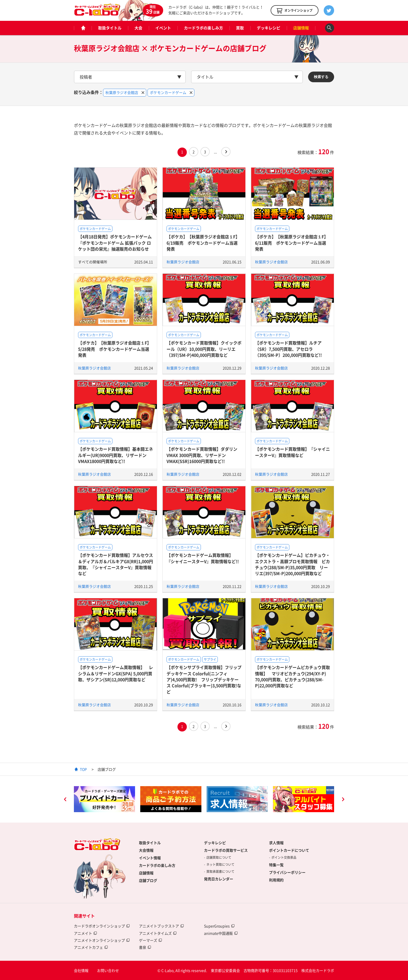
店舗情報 (301, 28)
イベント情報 (150, 858)
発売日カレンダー (219, 879)
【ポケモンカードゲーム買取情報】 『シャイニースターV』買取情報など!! (203, 558)
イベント (163, 28)
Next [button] (343, 800)
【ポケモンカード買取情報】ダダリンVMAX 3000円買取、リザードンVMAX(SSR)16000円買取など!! (202, 455)
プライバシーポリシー (287, 872)
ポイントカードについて (289, 850)
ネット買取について (220, 864)
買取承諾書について (220, 871)
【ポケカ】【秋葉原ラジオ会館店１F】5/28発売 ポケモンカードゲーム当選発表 (115, 349)
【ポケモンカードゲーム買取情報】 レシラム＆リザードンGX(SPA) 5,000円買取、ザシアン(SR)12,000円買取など (116, 673)
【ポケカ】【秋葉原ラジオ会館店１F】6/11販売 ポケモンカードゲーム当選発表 (292, 243)
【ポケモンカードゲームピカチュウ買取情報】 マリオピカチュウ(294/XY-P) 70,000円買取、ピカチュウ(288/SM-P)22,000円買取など (292, 676)
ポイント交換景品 (284, 857)
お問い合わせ (108, 970)
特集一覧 (276, 865)
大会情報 (146, 850)
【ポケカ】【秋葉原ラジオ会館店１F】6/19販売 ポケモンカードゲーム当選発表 (203, 243)
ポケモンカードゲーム (95, 229)
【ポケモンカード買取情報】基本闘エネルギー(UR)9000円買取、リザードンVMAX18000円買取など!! (116, 455)
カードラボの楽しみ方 (203, 28)
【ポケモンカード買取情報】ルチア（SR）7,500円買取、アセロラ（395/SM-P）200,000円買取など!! (288, 349)
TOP (83, 769)
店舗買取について (219, 857)
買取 (240, 28)
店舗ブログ (148, 880)
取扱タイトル (110, 28)
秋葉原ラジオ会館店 (183, 262)
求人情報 (276, 843)
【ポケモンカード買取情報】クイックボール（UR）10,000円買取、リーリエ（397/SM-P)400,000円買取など (204, 349)
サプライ (210, 659)
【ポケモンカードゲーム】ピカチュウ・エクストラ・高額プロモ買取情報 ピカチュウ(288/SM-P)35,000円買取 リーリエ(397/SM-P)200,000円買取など (292, 564)
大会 (138, 28)
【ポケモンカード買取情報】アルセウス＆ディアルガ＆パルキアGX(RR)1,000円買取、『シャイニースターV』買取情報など (116, 564)
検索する (321, 77)
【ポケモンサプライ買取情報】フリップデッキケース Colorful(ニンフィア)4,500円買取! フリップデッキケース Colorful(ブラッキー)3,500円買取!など (204, 679)
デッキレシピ (269, 28)
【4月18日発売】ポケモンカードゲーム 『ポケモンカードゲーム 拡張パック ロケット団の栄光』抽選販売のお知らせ (115, 243)
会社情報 (81, 970)
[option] (104, 799)
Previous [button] (65, 800)
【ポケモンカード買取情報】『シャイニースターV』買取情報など (292, 452)
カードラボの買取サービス (226, 850)
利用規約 (276, 880)
